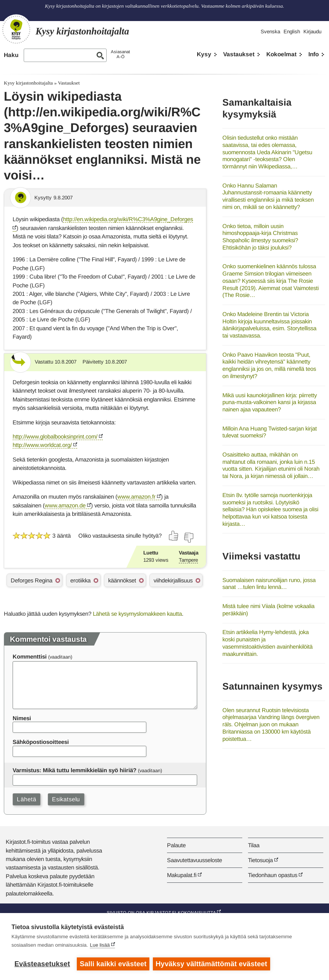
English (292, 32)
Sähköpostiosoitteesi (41, 742)
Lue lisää (100, 945)
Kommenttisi (30, 656)
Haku (11, 55)
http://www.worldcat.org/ (42, 445)
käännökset (122, 580)
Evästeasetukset (42, 964)
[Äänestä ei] (188, 538)
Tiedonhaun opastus (273, 875)
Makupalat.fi (182, 875)
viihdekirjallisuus (173, 580)
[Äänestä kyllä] (174, 536)
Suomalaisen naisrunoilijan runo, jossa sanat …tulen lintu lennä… (269, 584)
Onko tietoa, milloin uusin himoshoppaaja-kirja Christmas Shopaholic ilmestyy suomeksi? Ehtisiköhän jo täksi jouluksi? (260, 237)
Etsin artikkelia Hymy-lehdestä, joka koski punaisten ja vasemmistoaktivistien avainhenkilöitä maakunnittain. (267, 643)
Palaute (176, 845)
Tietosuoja (260, 860)
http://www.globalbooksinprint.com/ (55, 436)
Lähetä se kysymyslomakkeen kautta (137, 614)
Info (314, 54)
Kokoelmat (281, 54)
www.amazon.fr (136, 497)
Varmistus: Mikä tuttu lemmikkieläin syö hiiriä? (75, 770)
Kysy (204, 54)
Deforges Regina (32, 580)
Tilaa (254, 845)
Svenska (270, 32)
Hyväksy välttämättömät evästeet (212, 964)
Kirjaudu (312, 32)
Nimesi (22, 718)
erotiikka (80, 580)
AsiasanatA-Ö (120, 54)
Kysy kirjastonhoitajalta (28, 83)
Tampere (188, 560)
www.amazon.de (65, 505)
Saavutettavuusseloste (194, 860)
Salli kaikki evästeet (113, 964)
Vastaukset (239, 54)
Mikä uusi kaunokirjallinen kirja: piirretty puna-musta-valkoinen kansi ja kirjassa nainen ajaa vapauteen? (270, 402)
